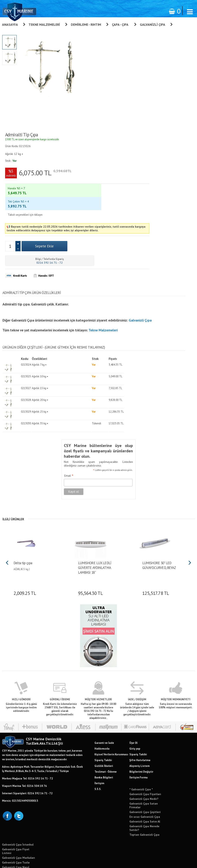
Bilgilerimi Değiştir (141, 729)
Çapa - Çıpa (120, 25)
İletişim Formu (139, 734)
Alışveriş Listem (139, 723)
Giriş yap (135, 705)
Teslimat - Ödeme (106, 729)
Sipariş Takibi (103, 717)
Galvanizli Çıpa (153, 25)
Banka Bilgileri (104, 734)
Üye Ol (133, 700)
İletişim (99, 740)
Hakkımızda (102, 705)
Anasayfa (10, 25)
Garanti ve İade (104, 700)
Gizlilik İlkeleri (104, 723)
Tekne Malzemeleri (44, 25)
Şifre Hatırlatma (140, 717)
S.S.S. (98, 746)
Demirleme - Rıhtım (86, 25)
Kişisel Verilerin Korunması (111, 711)
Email (63, 433)
